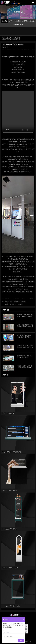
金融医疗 (18, 21)
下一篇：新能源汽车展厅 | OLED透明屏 (14, 304)
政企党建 (16, 25)
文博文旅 (25, 21)
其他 (21, 25)
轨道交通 (32, 21)
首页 (3, 37)
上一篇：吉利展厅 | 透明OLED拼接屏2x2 (14, 302)
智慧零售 (11, 21)
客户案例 (10, 37)
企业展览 (4, 21)
